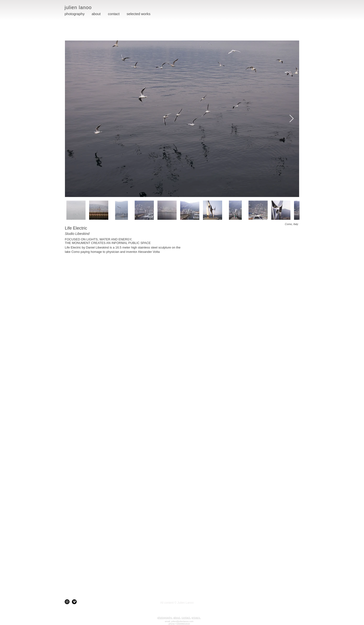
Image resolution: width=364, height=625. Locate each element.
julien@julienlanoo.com (182, 621)
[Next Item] (292, 119)
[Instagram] (67, 602)
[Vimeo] (74, 602)
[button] (139, 14)
